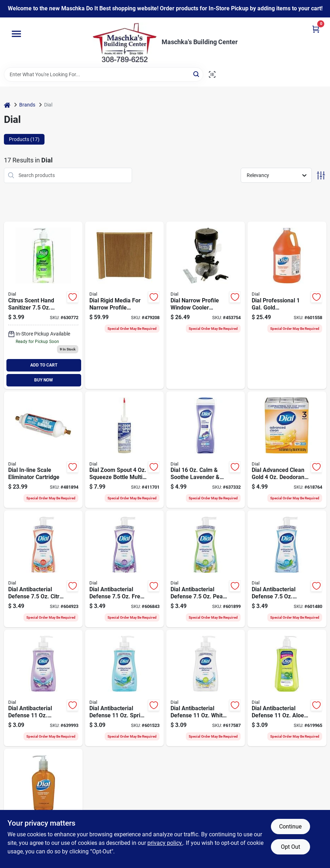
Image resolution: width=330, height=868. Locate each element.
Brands (27, 105)
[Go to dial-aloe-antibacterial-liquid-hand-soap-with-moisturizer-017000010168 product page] (287, 688)
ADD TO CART (44, 365)
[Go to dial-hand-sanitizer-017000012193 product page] (43, 305)
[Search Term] (104, 74)
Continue (290, 827)
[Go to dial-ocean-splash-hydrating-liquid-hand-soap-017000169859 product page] (43, 688)
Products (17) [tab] (24, 139)
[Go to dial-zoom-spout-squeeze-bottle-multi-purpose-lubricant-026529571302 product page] (124, 450)
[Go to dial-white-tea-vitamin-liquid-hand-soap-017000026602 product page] (206, 688)
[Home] (7, 105)
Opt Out (290, 847)
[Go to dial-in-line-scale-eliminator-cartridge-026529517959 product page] (43, 450)
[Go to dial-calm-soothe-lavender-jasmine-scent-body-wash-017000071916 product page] (206, 450)
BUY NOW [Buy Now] (44, 380)
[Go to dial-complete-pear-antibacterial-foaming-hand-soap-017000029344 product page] (206, 569)
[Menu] (16, 34)
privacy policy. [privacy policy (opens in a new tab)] (165, 843)
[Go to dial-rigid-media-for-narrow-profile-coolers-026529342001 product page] (124, 305)
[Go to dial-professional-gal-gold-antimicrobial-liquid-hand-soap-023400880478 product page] (287, 305)
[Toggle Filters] (321, 175)
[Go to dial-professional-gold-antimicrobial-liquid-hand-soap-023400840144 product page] (43, 807)
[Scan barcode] (212, 74)
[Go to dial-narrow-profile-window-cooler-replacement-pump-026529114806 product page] (206, 305)
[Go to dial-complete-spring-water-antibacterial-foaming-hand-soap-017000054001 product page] (287, 569)
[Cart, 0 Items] (316, 29)
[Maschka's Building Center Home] (125, 42)
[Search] (197, 74)
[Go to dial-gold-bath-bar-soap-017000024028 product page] (287, 450)
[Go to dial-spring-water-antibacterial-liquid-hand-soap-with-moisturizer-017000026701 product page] (124, 688)
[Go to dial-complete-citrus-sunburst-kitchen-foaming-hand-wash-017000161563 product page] (43, 569)
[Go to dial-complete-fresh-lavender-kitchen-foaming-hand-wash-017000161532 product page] (124, 569)
